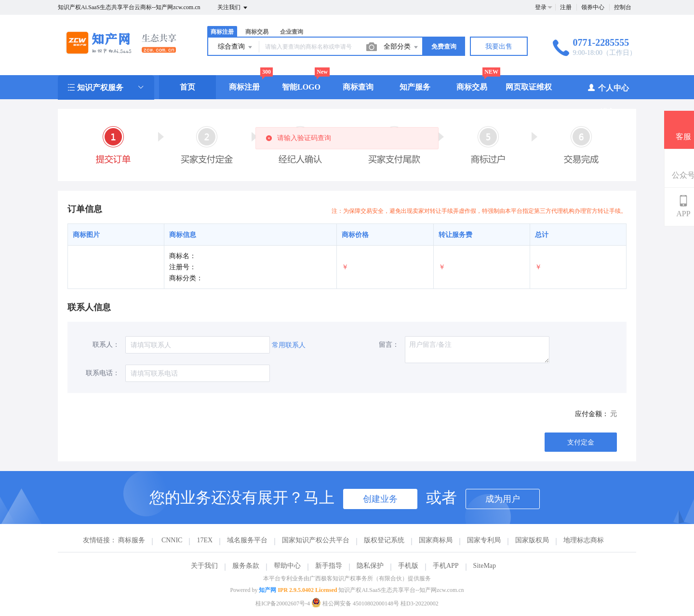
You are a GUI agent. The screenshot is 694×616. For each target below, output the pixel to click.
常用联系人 (289, 345)
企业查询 (292, 32)
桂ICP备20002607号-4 (283, 603)
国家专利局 (484, 540)
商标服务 (132, 540)
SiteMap (485, 566)
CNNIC (172, 540)
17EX (205, 540)
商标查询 (358, 87)
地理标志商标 (584, 540)
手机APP (446, 566)
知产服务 (415, 87)
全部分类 (401, 47)
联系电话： (103, 373)
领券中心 (593, 7)
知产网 (267, 590)
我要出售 (499, 46)
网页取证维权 (529, 87)
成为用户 (503, 499)
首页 (187, 87)
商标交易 (257, 32)
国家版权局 (532, 540)
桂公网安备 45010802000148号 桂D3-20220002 (375, 603)
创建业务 (380, 499)
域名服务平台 (247, 540)
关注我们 (233, 8)
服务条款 (246, 566)
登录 (541, 7)
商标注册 (222, 32)
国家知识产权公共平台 (316, 540)
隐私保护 (370, 566)
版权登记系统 (384, 540)
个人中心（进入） (608, 99)
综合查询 (236, 47)
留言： (389, 345)
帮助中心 (287, 566)
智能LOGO (301, 87)
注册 (566, 7)
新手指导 (329, 566)
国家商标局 (436, 540)
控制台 (623, 7)
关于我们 (204, 566)
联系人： (106, 345)
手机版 (408, 566)
